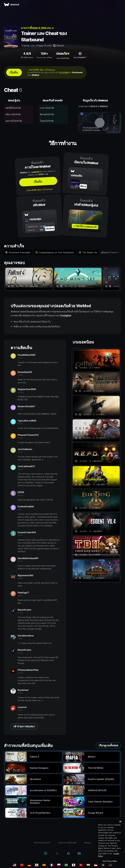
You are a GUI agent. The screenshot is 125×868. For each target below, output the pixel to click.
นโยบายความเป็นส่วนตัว (67, 843)
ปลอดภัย (63, 54)
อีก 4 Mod (64, 72)
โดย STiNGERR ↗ (80, 58)
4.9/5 (27, 54)
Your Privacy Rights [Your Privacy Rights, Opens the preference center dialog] (110, 861)
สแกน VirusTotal (63, 58)
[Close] (120, 822)
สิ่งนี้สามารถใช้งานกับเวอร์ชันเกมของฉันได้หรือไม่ (37, 327)
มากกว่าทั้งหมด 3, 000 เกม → (37, 28)
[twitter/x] (57, 854)
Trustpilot (66, 315)
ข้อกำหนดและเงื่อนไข (42, 843)
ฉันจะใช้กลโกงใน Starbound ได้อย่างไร (32, 322)
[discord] (46, 854)
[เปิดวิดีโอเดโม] (100, 123)
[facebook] (68, 854)
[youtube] (79, 854)
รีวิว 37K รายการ (27, 58)
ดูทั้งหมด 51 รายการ (109, 252)
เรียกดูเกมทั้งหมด (108, 745)
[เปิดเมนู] (120, 4)
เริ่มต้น (14, 72)
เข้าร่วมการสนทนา (24, 726)
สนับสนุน (87, 843)
